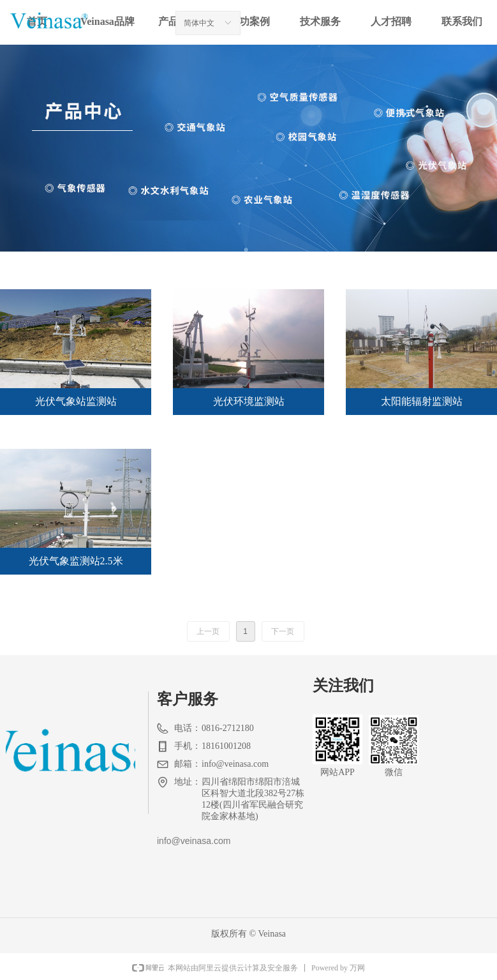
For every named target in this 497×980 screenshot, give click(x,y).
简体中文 (199, 23)
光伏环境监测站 (249, 401)
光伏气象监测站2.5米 (76, 561)
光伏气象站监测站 (76, 401)
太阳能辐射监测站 (422, 401)
